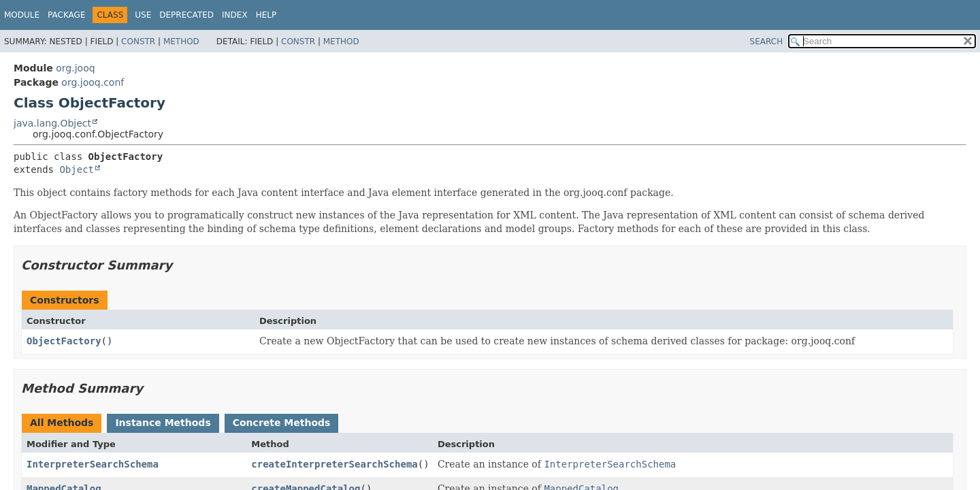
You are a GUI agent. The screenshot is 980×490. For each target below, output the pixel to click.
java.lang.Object (52, 123)
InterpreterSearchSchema (93, 464)
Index (235, 15)
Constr (138, 42)
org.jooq (75, 68)
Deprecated (186, 15)
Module (22, 15)
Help (266, 15)
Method (181, 42)
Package (66, 15)
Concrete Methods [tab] (282, 423)
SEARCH (767, 42)
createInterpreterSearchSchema (334, 464)
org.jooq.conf (93, 82)
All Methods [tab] (62, 423)
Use (143, 15)
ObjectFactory (64, 341)
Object (77, 169)
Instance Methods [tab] (163, 423)
